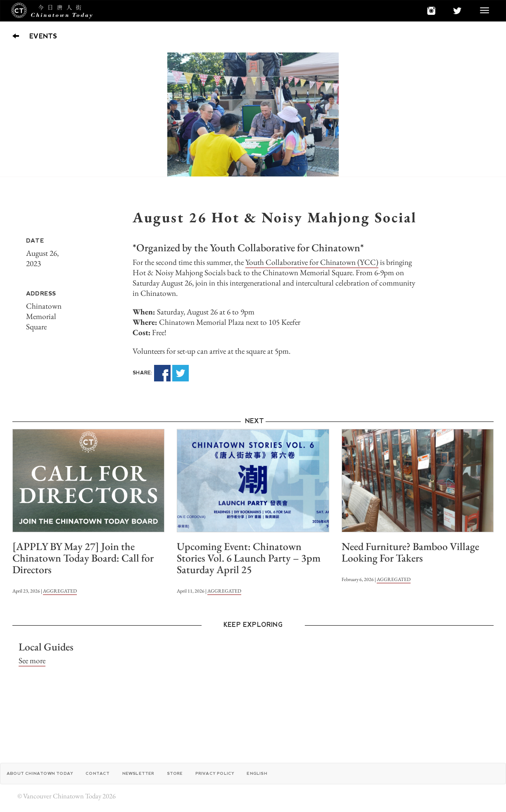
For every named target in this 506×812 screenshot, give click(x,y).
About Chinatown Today (40, 773)
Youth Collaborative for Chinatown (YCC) (312, 262)
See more (32, 661)
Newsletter (138, 773)
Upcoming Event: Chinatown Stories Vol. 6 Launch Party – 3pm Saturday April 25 (249, 558)
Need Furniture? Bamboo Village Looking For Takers (410, 552)
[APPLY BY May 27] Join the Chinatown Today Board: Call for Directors (83, 558)
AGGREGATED (60, 591)
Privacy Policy (215, 773)
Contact (97, 773)
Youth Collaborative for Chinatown (285, 248)
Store (175, 773)
